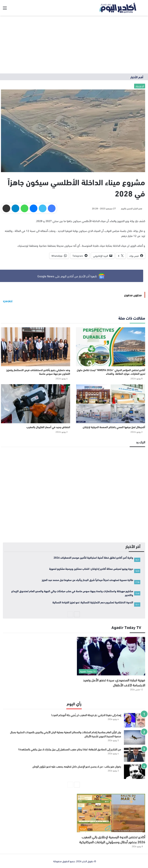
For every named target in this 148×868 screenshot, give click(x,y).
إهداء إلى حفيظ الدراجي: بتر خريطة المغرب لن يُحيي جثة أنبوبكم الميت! (86, 715)
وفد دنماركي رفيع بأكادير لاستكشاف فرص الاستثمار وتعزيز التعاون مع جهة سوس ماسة (38, 372)
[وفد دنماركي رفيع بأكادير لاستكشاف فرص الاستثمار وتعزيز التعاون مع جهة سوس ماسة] (36, 347)
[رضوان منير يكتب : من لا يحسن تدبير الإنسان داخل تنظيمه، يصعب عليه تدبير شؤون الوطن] (135, 772)
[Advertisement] (74, 45)
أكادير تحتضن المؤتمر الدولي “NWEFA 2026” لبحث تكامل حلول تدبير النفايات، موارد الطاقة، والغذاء (111, 372)
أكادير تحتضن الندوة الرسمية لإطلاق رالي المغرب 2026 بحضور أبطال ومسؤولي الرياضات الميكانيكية (112, 839)
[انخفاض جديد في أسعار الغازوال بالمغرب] (36, 404)
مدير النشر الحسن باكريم (132, 208)
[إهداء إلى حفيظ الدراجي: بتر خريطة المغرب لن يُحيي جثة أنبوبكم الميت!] (135, 720)
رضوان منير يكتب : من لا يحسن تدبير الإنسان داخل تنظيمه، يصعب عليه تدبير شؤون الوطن (77, 766)
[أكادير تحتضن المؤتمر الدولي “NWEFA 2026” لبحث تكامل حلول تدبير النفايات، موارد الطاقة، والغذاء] (111, 347)
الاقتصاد (140, 86)
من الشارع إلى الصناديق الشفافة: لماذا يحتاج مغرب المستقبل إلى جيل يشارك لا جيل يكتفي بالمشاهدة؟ (70, 749)
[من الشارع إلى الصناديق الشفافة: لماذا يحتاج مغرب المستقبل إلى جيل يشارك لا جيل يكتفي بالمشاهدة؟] (135, 755)
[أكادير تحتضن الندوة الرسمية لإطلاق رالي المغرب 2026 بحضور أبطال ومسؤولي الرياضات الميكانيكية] (111, 813)
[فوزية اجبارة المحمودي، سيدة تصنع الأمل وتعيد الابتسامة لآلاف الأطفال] (111, 656)
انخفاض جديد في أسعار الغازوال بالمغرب (48, 427)
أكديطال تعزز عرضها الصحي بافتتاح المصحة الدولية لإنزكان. (114, 427)
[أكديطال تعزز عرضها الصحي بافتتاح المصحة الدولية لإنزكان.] (111, 404)
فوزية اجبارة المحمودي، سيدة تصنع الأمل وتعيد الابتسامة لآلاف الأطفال (114, 682)
